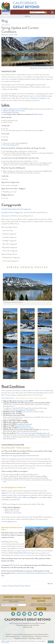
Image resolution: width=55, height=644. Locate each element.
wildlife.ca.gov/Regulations (30, 497)
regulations (24, 143)
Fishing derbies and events (11, 112)
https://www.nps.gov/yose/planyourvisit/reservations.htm (22, 456)
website (41, 130)
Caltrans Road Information (8, 398)
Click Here (41, 609)
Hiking (15, 586)
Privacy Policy (32, 638)
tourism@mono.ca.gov (45, 96)
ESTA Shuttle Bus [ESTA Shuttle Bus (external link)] (15, 565)
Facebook (34, 98)
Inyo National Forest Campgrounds (12, 212)
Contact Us (9, 634)
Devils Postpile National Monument (20, 553)
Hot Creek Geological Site (11, 145)
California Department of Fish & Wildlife (15, 109)
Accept (51, 642)
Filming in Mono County (20, 638)
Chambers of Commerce (41, 636)
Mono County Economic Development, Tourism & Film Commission (31, 634)
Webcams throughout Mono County (14, 111)
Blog (5, 21)
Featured (27, 586)
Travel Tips (21, 586)
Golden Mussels (38, 114)
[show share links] (50, 584)
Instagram (43, 98)
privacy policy (6, 642)
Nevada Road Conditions (24, 424)
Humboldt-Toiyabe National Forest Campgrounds (16, 209)
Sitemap (39, 638)
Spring (10, 586)
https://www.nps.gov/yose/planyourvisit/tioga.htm (21, 410)
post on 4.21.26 (11, 216)
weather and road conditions (36, 393)
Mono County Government (13, 636)
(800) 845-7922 (28, 627)
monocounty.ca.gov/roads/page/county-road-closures (26, 434)
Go (14, 609)
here (43, 212)
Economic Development (28, 636)
